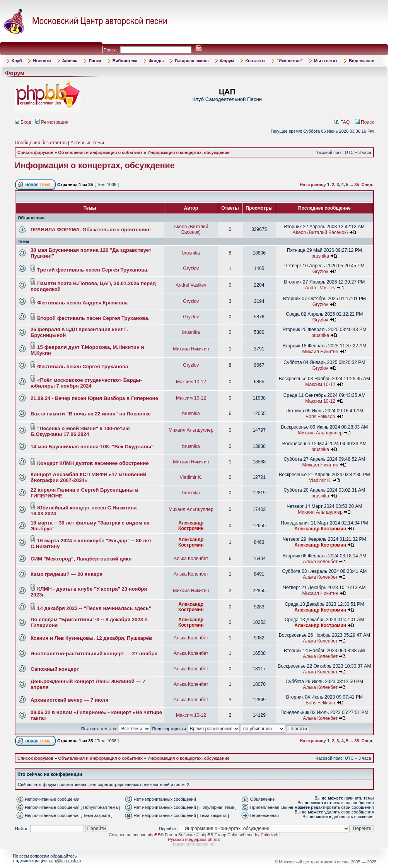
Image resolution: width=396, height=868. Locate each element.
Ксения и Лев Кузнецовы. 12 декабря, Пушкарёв (91, 638)
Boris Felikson (320, 417)
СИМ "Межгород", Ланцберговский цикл (81, 559)
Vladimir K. (191, 477)
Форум (227, 61)
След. (368, 185)
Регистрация (52, 122)
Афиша (70, 61)
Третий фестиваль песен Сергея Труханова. (93, 270)
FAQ (342, 122)
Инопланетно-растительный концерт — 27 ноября (94, 654)
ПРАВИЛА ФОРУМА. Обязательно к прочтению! (91, 230)
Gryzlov (191, 268)
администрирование (194, 844)
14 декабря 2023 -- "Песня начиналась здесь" (94, 608)
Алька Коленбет (191, 559)
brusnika (191, 253)
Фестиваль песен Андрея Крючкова (82, 303)
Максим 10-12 (191, 382)
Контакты (255, 61)
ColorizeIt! (270, 835)
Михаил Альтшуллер (191, 430)
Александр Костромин (191, 526)
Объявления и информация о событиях (100, 152)
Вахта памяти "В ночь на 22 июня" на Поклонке (91, 414)
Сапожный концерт (55, 669)
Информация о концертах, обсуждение (188, 152)
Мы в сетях (326, 61)
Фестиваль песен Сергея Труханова (83, 367)
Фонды (156, 61)
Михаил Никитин (191, 349)
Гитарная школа (192, 61)
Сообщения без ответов (41, 143)
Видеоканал (362, 61)
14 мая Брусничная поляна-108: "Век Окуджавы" (92, 447)
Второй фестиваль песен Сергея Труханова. (93, 318)
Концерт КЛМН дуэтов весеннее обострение (93, 463)
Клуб (17, 61)
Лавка (95, 61)
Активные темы (87, 143)
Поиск (364, 122)
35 (357, 185)
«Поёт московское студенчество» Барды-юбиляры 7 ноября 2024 (86, 383)
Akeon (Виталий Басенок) (191, 229)
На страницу (313, 185)
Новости (42, 61)
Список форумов (35, 152)
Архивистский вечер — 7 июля (69, 700)
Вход (23, 122)
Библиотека (125, 61)
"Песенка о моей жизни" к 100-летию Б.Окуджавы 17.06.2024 (80, 431)
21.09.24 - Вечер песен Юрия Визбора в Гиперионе (94, 398)
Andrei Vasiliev (191, 285)
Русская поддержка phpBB (194, 839)
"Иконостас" (289, 61)
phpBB (154, 835)
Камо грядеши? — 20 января (67, 574)
